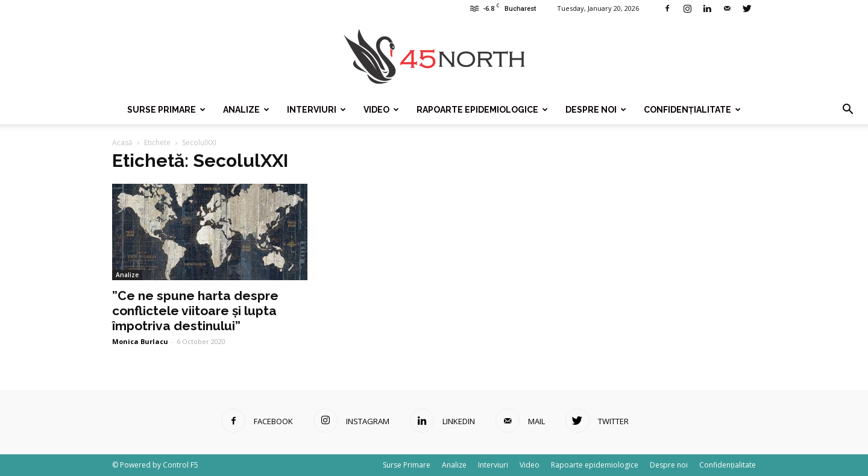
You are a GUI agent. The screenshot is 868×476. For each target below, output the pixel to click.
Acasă (122, 142)
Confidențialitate (692, 110)
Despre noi (596, 110)
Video (381, 110)
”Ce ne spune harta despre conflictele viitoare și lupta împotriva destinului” (195, 311)
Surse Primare (166, 110)
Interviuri (316, 110)
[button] (848, 110)
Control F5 (181, 465)
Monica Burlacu (140, 341)
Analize (246, 110)
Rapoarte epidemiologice (482, 110)
